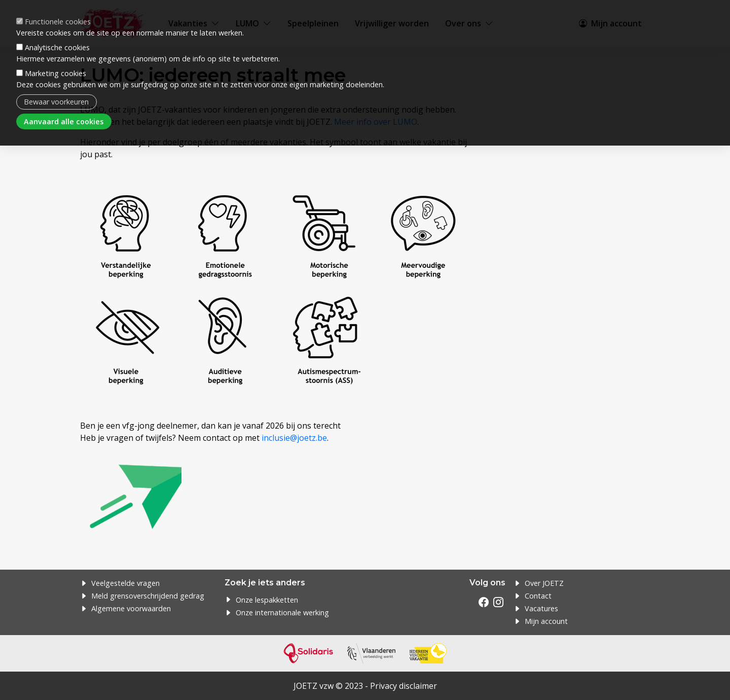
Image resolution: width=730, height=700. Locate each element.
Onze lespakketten (267, 600)
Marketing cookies (56, 60)
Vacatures (541, 608)
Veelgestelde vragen (125, 583)
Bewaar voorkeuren (56, 88)
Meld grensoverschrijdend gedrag (148, 596)
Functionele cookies (58, 7)
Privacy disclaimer (404, 686)
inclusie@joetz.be (294, 438)
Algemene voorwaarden (131, 608)
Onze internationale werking (282, 612)
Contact (538, 596)
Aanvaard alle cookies (64, 107)
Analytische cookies (57, 34)
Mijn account (546, 621)
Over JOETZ (544, 583)
